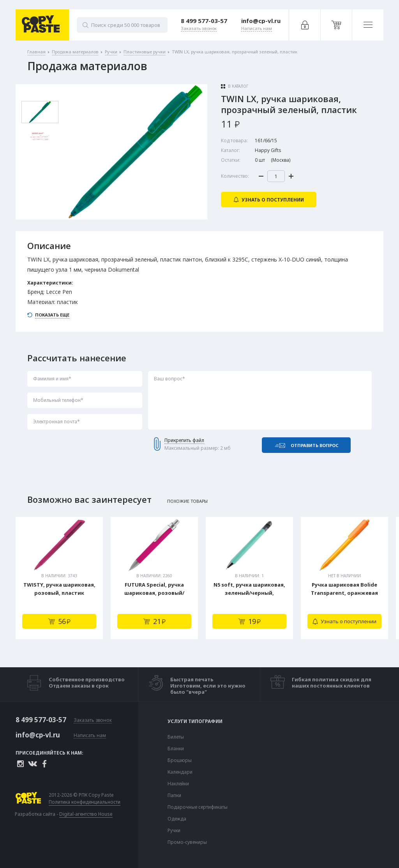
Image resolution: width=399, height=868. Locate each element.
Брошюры (180, 760)
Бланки (176, 749)
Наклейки (178, 784)
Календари (180, 772)
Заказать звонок (93, 720)
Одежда (177, 819)
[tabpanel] (59, 578)
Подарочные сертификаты (198, 807)
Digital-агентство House (86, 814)
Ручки (174, 831)
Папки (174, 796)
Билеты (176, 737)
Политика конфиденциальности (85, 802)
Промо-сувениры (187, 842)
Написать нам (90, 736)
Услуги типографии (195, 721)
